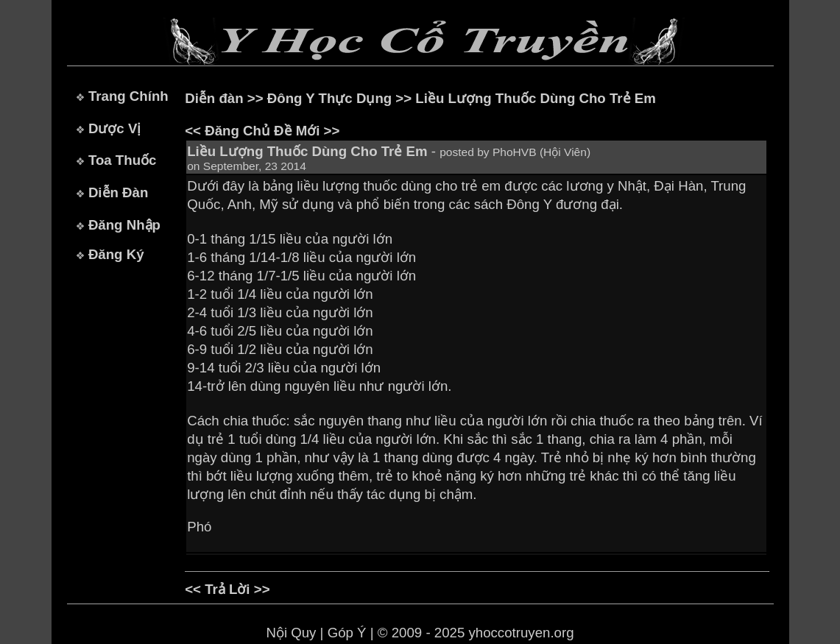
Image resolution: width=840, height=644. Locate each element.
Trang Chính (128, 96)
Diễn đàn (214, 98)
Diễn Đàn (118, 192)
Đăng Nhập (124, 225)
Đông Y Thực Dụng (329, 98)
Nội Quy (291, 633)
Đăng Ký (116, 254)
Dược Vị (114, 128)
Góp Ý (347, 633)
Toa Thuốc (123, 160)
